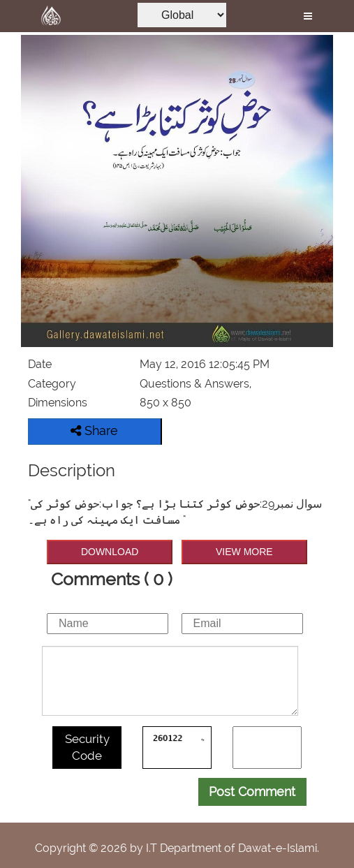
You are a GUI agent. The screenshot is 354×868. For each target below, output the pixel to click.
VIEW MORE (244, 552)
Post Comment (252, 792)
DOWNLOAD (110, 552)
